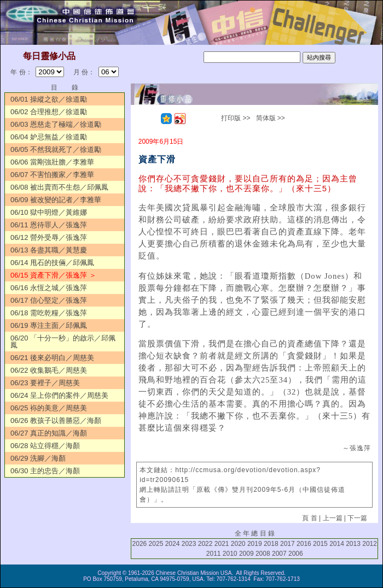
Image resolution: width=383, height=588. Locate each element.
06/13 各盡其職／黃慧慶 (49, 250)
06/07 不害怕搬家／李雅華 (52, 175)
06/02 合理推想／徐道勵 (49, 112)
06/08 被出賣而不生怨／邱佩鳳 (59, 187)
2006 (296, 554)
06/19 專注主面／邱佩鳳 (49, 325)
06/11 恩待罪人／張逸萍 (49, 225)
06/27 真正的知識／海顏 (49, 433)
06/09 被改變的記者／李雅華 (56, 200)
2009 (246, 554)
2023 (189, 544)
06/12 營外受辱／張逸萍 (49, 237)
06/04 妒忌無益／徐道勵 (49, 137)
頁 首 (309, 518)
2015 (320, 544)
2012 (370, 544)
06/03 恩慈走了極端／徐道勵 (56, 124)
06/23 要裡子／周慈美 (45, 383)
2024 (173, 544)
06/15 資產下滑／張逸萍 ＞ (53, 275)
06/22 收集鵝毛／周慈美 (49, 370)
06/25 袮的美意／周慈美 (49, 408)
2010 (230, 554)
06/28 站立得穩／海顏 (45, 446)
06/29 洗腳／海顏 (38, 458)
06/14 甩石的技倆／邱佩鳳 (52, 263)
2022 (205, 544)
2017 (288, 544)
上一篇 (333, 518)
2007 (279, 554)
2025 (156, 544)
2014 (337, 544)
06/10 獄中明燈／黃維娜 (49, 212)
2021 (222, 544)
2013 (353, 544)
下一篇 (357, 518)
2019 (255, 544)
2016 (304, 544)
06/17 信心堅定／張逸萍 (49, 300)
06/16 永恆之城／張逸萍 (49, 288)
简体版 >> (271, 118)
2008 (263, 554)
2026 (140, 544)
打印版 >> (236, 118)
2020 (238, 544)
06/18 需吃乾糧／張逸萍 (49, 313)
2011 (214, 554)
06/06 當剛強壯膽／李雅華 (52, 162)
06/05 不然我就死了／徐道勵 (56, 149)
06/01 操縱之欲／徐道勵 (49, 99)
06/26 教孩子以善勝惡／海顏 (56, 421)
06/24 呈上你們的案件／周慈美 (59, 395)
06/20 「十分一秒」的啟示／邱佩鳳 (63, 342)
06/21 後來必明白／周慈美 (52, 358)
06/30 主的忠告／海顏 (45, 471)
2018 (271, 544)
